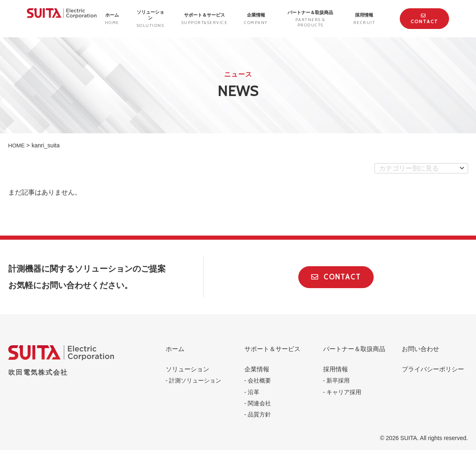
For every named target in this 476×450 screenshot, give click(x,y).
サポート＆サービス (272, 349)
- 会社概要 (258, 380)
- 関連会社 (258, 403)
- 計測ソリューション (194, 380)
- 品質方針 (258, 414)
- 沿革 (252, 392)
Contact (424, 19)
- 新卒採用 (337, 380)
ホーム (175, 349)
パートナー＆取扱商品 (310, 19)
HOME (17, 145)
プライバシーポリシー (433, 369)
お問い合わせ (420, 349)
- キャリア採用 (342, 392)
